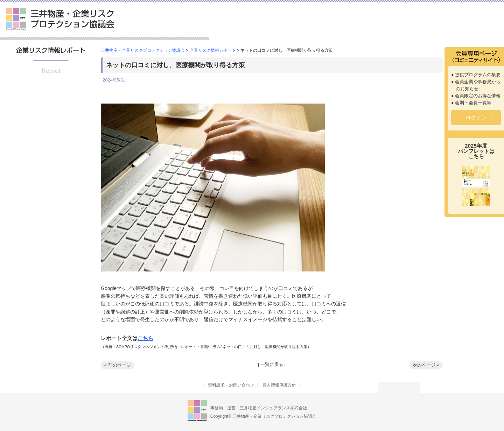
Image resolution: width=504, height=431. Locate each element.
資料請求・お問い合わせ (231, 385)
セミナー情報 (359, 30)
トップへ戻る (399, 388)
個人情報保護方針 (279, 385)
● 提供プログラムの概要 (476, 75)
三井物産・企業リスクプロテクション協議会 (60, 19)
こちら (145, 338)
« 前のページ (118, 365)
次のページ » (426, 365)
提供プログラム (312, 30)
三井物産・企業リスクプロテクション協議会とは (248, 27)
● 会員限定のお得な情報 (476, 96)
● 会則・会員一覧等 (471, 103)
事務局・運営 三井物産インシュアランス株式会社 (259, 408)
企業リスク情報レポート (418, 30)
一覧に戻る (272, 364)
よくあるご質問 (479, 30)
